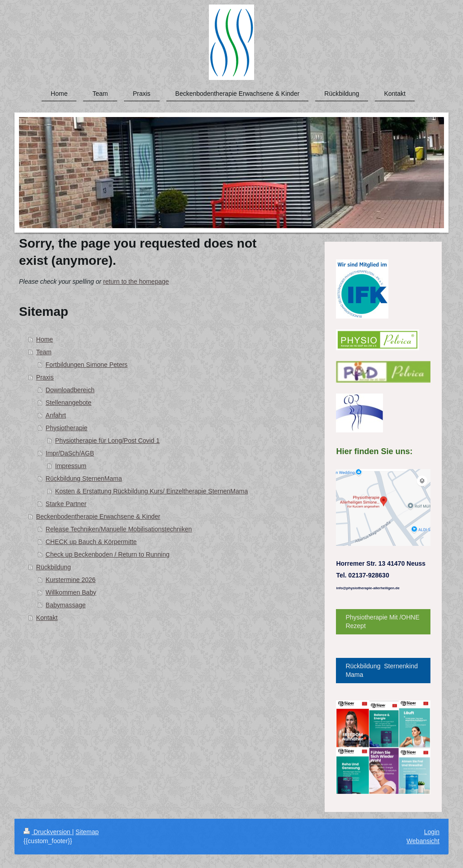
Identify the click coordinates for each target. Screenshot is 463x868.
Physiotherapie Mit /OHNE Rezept (382, 622)
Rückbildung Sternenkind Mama (382, 670)
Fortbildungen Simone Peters (87, 365)
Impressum (71, 466)
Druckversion (48, 832)
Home (45, 339)
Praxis (45, 377)
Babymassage (66, 605)
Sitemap (87, 832)
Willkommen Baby (71, 592)
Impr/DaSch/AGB (70, 453)
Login (432, 832)
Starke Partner (66, 504)
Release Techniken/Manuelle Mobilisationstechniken (119, 529)
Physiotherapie (67, 428)
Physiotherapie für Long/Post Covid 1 (107, 441)
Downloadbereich (70, 390)
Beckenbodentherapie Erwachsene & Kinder (98, 516)
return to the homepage (136, 282)
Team (44, 352)
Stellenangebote (69, 403)
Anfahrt (56, 415)
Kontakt (47, 618)
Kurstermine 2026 (71, 580)
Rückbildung (54, 567)
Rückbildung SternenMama (84, 479)
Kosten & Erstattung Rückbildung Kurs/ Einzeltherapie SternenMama (151, 491)
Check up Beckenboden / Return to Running (108, 554)
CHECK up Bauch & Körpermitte (91, 542)
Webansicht (423, 841)
